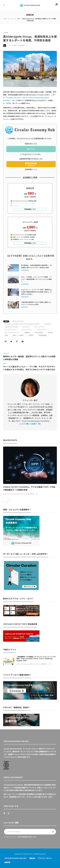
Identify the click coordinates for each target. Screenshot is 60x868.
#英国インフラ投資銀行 (18, 335)
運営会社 (32, 858)
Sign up (53, 832)
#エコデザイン (26, 327)
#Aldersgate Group (18, 321)
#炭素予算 (50, 333)
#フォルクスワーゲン (42, 330)
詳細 (50, 797)
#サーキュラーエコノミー (11, 330)
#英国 (6, 335)
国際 (18, 19)
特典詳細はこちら (30, 209)
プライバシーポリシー (45, 858)
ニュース (12, 19)
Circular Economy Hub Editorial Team (14, 494)
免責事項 (7, 862)
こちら (35, 169)
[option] (30, 471)
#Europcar (48, 324)
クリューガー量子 (12, 45)
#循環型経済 (27, 333)
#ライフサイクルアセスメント (12, 333)
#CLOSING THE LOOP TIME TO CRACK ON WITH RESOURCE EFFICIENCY (22, 324)
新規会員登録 (31, 164)
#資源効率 (31, 335)
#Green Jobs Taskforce (11, 327)
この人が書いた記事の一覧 (30, 424)
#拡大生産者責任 (39, 333)
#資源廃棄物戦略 (42, 335)
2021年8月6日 (21, 45)
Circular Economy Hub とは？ (16, 858)
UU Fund (33, 788)
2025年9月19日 (43, 664)
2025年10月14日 (30, 494)
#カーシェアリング (39, 327)
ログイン (31, 149)
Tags (6, 321)
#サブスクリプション (27, 330)
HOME (5, 19)
